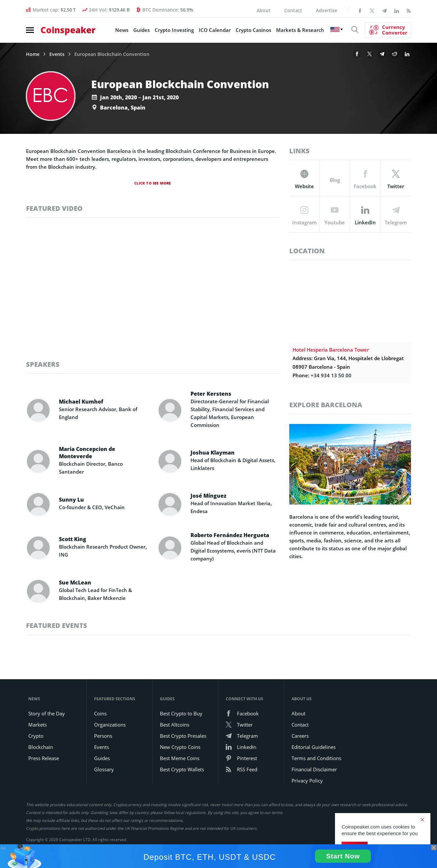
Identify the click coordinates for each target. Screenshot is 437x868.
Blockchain (41, 747)
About (264, 10)
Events (57, 54)
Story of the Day (47, 713)
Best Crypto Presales (183, 736)
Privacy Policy (307, 781)
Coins (100, 713)
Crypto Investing (174, 30)
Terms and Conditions (316, 758)
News (122, 30)
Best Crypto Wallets (182, 769)
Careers (300, 736)
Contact (293, 10)
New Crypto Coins (180, 747)
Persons (103, 736)
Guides (141, 30)
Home (33, 54)
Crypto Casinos (253, 30)
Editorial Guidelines (314, 747)
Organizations (110, 725)
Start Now (343, 856)
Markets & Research (300, 30)
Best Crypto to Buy (181, 713)
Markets (38, 725)
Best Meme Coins (180, 758)
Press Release (44, 758)
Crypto (36, 736)
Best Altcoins (175, 725)
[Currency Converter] (388, 30)
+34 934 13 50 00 (331, 375)
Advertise (327, 10)
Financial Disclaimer (314, 769)
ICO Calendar (215, 30)
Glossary (104, 769)
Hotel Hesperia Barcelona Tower (331, 350)
